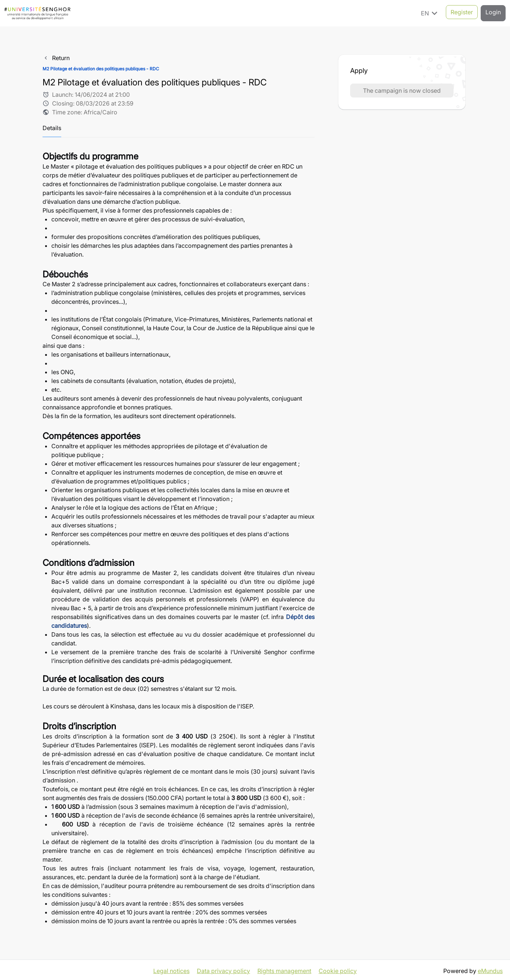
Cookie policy (338, 969)
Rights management (284, 969)
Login (493, 13)
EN (430, 13)
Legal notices (171, 969)
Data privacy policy (223, 969)
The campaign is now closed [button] (402, 91)
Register (462, 13)
